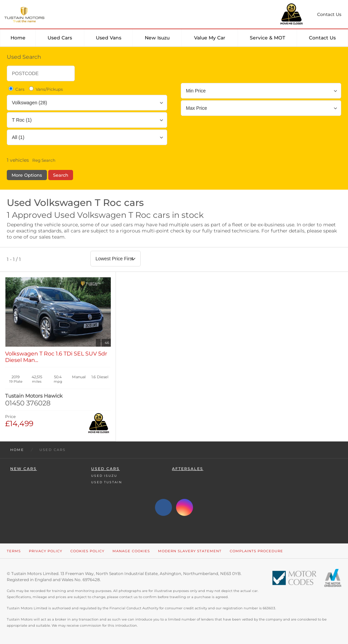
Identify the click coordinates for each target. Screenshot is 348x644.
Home (18, 38)
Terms (14, 551)
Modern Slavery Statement (190, 551)
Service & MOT (267, 38)
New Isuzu (157, 38)
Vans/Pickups (45, 89)
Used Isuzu (104, 476)
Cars (16, 89)
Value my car (210, 38)
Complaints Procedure (256, 551)
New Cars (23, 469)
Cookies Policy (87, 551)
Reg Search (44, 160)
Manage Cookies (131, 551)
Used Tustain (107, 482)
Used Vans (109, 38)
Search (61, 175)
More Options (27, 175)
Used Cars (60, 38)
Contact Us (322, 38)
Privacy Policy (46, 551)
